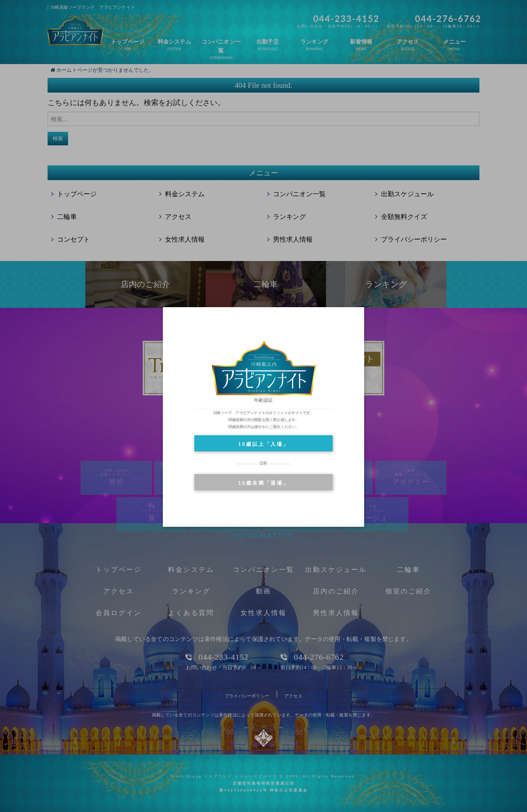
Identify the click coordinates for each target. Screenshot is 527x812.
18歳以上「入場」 (263, 444)
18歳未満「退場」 (263, 483)
